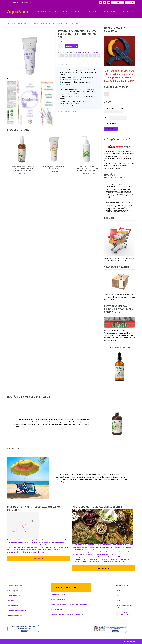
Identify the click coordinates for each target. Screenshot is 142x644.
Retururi (119, 591)
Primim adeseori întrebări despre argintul (22, 540)
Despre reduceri (13, 606)
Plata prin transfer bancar (16, 611)
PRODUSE (40, 12)
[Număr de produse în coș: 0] (106, 94)
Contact (77, 12)
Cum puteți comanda (15, 591)
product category (21, 23)
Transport (11, 601)
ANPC (118, 596)
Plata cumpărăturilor (15, 596)
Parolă (106, 118)
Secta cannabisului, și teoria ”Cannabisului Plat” (68, 614)
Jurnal (65, 12)
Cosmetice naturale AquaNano (36, 23)
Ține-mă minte (110, 123)
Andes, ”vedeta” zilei (58, 599)
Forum (114, 12)
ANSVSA (119, 601)
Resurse (105, 12)
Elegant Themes (21, 642)
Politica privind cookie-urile (124, 606)
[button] (50, 30)
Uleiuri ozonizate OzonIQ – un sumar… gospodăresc (69, 604)
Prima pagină (11, 23)
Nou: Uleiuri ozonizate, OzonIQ (117, 347)
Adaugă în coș (71, 46)
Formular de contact (14, 616)
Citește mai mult (38, 558)
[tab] (79, 64)
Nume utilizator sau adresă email (115, 108)
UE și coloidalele (56, 609)
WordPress (39, 642)
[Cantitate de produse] (61, 46)
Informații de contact (15, 586)
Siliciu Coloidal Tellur (26, 3)
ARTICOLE (53, 12)
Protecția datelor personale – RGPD (122, 613)
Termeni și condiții (123, 586)
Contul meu (91, 12)
